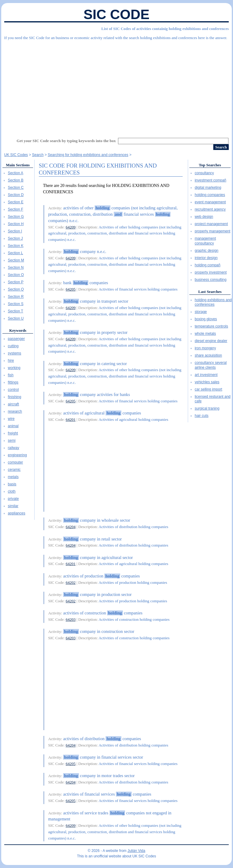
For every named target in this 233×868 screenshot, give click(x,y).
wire (11, 419)
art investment (206, 375)
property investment (211, 272)
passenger (16, 339)
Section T (15, 311)
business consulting (211, 280)
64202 (71, 582)
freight (13, 433)
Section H (16, 224)
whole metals (205, 334)
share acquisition (208, 355)
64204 (71, 527)
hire (11, 361)
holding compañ (208, 265)
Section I (15, 231)
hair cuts (202, 416)
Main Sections (18, 165)
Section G (16, 217)
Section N (16, 268)
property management (213, 231)
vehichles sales (207, 382)
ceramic (14, 470)
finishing (15, 397)
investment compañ (211, 180)
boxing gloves (206, 319)
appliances (17, 513)
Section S (16, 304)
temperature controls (211, 326)
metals (13, 477)
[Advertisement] (116, 86)
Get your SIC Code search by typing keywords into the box (66, 141)
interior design (206, 258)
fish (11, 375)
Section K (16, 246)
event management (210, 202)
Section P (16, 282)
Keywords (18, 330)
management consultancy (205, 241)
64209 (71, 227)
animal (13, 426)
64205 (71, 289)
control (13, 390)
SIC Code (116, 14)
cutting (13, 346)
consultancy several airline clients (211, 365)
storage (201, 312)
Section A (16, 173)
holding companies (210, 195)
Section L (15, 253)
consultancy (204, 173)
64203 (71, 619)
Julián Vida (136, 851)
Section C (16, 188)
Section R (16, 297)
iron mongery (205, 348)
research (15, 411)
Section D (16, 195)
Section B (16, 180)
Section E (16, 202)
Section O (16, 275)
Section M (16, 260)
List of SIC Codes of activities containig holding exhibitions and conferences (165, 29)
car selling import (209, 389)
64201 (71, 419)
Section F (16, 209)
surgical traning (207, 408)
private (13, 499)
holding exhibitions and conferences (213, 302)
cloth (12, 491)
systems (15, 353)
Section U (16, 318)
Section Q (16, 289)
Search (38, 155)
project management (211, 224)
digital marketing (208, 188)
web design (204, 217)
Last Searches (210, 292)
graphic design (207, 251)
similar (13, 506)
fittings (13, 382)
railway (14, 448)
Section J (15, 238)
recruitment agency (210, 209)
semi (12, 441)
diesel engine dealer (211, 341)
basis (12, 484)
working (14, 368)
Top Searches (210, 165)
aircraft (14, 404)
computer (15, 462)
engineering (17, 455)
